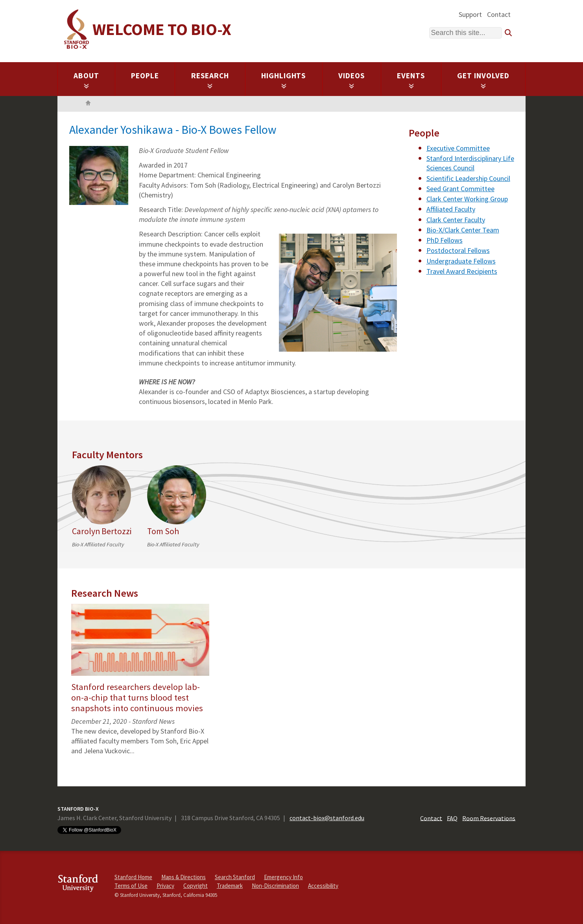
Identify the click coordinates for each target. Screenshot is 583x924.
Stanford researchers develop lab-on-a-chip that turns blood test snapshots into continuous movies (137, 697)
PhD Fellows (445, 240)
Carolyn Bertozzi (102, 531)
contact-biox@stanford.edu (327, 818)
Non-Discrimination (275, 886)
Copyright (196, 886)
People (145, 76)
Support (470, 14)
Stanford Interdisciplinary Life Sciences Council (470, 163)
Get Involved (483, 80)
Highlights (284, 80)
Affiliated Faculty (451, 209)
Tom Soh (163, 531)
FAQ (452, 818)
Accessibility (323, 886)
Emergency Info (283, 877)
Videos (352, 80)
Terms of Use (131, 886)
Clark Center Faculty (456, 220)
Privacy (165, 886)
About (86, 80)
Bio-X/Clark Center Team (463, 230)
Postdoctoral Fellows (458, 250)
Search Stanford (235, 877)
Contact (499, 14)
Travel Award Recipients (462, 271)
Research (210, 80)
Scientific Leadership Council (468, 178)
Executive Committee (458, 148)
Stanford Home (133, 877)
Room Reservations (489, 818)
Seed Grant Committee (460, 189)
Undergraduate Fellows (461, 261)
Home (88, 104)
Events (411, 80)
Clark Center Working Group (467, 199)
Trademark (230, 886)
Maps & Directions (184, 877)
